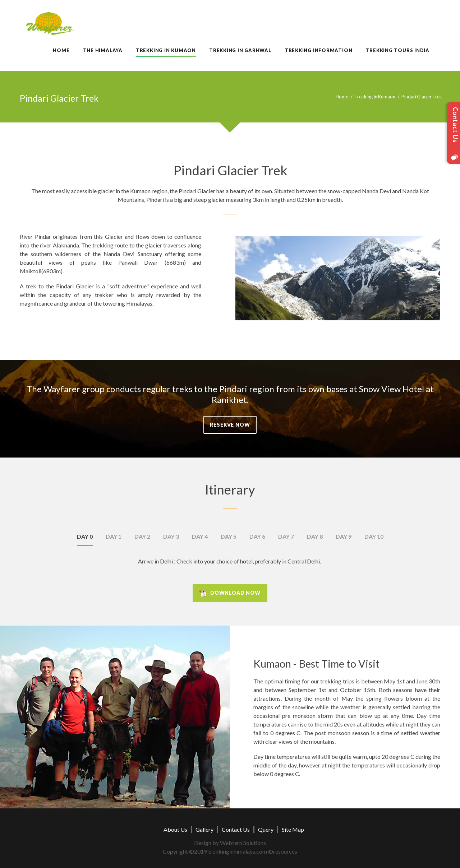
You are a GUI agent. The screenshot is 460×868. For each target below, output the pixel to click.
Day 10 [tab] (374, 536)
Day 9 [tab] (344, 536)
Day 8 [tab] (315, 536)
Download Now (235, 593)
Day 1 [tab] (114, 536)
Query (266, 829)
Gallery (204, 829)
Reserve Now (230, 425)
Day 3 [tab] (171, 536)
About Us (175, 829)
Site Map (293, 829)
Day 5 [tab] (229, 536)
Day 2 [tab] (142, 536)
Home (342, 97)
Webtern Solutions (243, 843)
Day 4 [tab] (200, 536)
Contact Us (236, 829)
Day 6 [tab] (257, 536)
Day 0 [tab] (85, 536)
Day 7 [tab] (286, 536)
